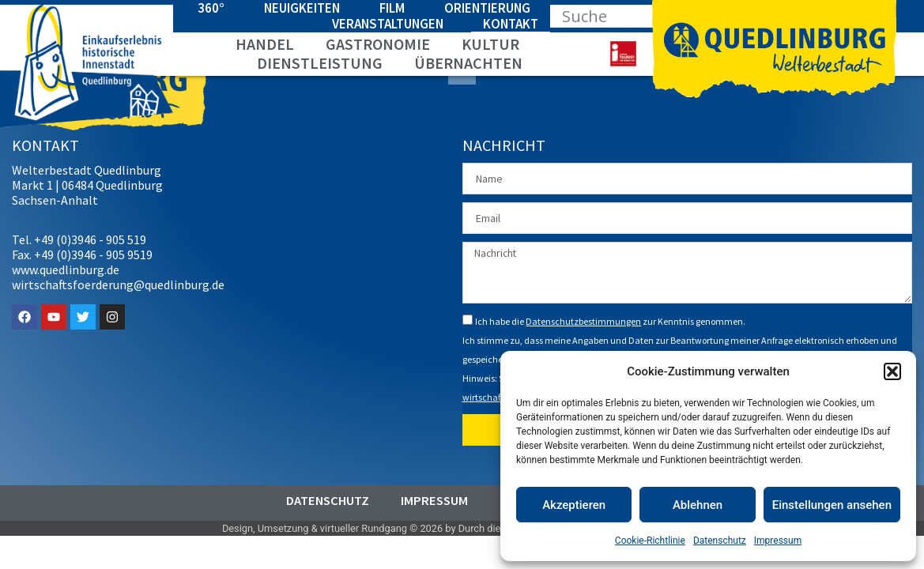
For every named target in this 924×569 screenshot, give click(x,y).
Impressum (778, 541)
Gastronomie (378, 44)
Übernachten (468, 63)
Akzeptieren (574, 505)
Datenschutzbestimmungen (583, 314)
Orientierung (487, 8)
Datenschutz (720, 541)
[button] (892, 371)
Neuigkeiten (302, 8)
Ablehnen (698, 505)
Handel (265, 44)
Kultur (490, 44)
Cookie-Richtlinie (650, 541)
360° (211, 8)
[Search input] (622, 16)
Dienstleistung (320, 63)
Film (392, 8)
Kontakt (511, 24)
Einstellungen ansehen (832, 505)
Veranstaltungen (388, 24)
